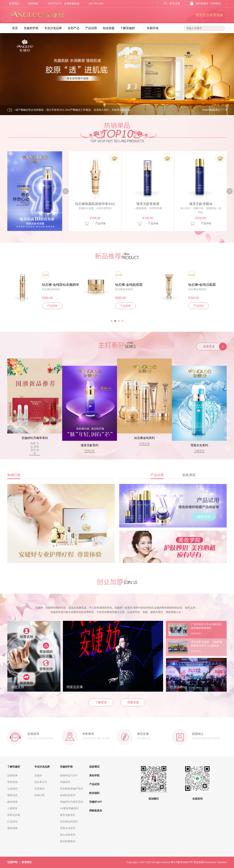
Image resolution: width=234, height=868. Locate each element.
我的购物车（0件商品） (206, 4)
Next (212, 74)
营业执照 (199, 862)
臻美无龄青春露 (148, 204)
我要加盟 (133, 702)
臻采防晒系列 (68, 841)
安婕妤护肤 (31, 28)
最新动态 (12, 795)
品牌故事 (12, 776)
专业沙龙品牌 (53, 28)
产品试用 (91, 28)
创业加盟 (109, 28)
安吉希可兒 (41, 782)
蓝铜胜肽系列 (68, 795)
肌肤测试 (94, 767)
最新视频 (12, 828)
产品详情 (100, 223)
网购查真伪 (96, 811)
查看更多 (209, 346)
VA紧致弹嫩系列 (69, 808)
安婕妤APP (96, 802)
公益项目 (12, 789)
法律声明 (12, 862)
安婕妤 (38, 776)
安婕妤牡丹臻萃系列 (35, 438)
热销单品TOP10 (69, 776)
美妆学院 (94, 776)
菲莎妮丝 (39, 789)
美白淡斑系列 (68, 835)
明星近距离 (14, 815)
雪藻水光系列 (199, 445)
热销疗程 (39, 795)
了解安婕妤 (128, 28)
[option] (95, 191)
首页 (15, 28)
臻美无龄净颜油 (201, 204)
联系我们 (14, 4)
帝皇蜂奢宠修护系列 (71, 789)
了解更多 (101, 702)
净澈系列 (65, 782)
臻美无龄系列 (90, 445)
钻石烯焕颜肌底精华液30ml (95, 204)
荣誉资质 (12, 782)
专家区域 (152, 28)
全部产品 (73, 28)
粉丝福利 (94, 793)
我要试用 (203, 517)
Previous (22, 74)
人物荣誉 (12, 808)
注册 (178, 4)
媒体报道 (12, 802)
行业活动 (12, 822)
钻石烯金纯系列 (144, 438)
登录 (169, 4)
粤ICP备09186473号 (182, 862)
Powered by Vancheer (216, 862)
